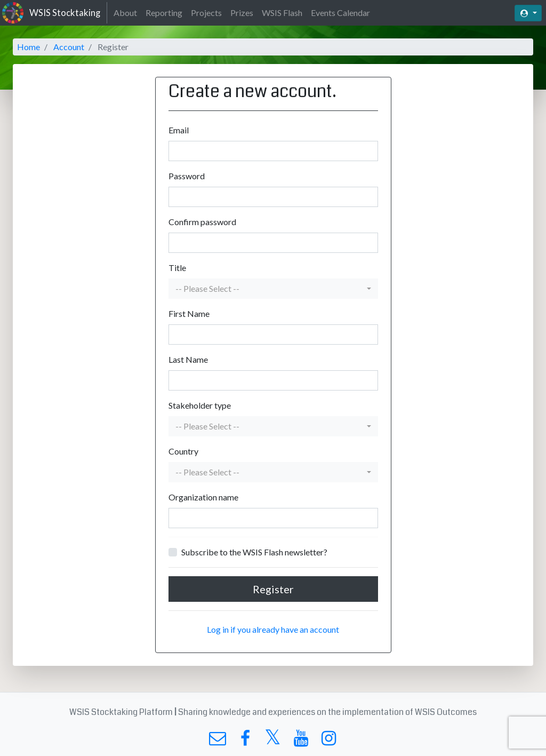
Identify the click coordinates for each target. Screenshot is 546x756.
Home (29, 47)
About (125, 13)
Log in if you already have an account (273, 629)
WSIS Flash (282, 13)
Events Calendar (340, 13)
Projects (206, 13)
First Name (189, 313)
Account (69, 47)
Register (273, 589)
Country (183, 451)
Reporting (164, 13)
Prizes (242, 13)
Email (179, 130)
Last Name (188, 359)
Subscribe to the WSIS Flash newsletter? (254, 552)
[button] (273, 289)
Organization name (203, 497)
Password (187, 176)
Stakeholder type (200, 405)
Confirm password (202, 222)
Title (177, 268)
